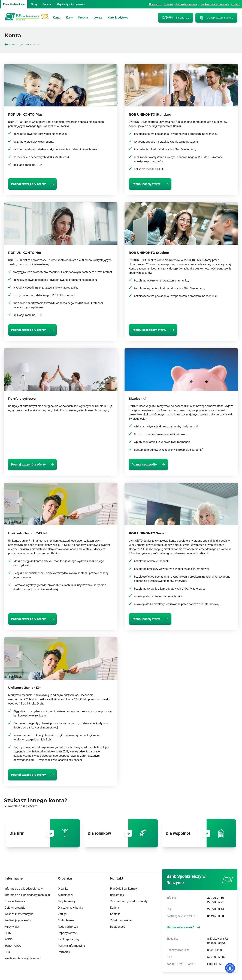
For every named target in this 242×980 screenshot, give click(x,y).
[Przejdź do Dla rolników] (128, 833)
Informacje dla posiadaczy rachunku (27, 895)
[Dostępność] (230, 968)
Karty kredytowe (118, 18)
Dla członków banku (70, 908)
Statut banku (66, 920)
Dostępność (118, 927)
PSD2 (8, 933)
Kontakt (235, 4)
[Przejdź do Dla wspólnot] (207, 833)
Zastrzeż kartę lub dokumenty (129, 901)
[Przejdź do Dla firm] (50, 833)
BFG (7, 952)
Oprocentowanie (15, 901)
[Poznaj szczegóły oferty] (38, 184)
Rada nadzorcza (68, 927)
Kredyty (83, 18)
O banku (168, 4)
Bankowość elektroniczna (215, 4)
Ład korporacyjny (69, 939)
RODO (8, 939)
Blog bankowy (67, 901)
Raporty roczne (67, 933)
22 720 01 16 (216, 898)
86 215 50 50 (216, 916)
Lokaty (98, 18)
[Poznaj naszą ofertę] (156, 184)
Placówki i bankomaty (187, 4)
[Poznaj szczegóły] (154, 465)
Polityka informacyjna (71, 946)
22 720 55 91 (216, 902)
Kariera (114, 908)
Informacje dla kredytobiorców (24, 889)
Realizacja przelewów (18, 920)
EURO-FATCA (13, 946)
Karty (69, 18)
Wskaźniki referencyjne (19, 914)
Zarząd (62, 914)
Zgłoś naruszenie (121, 920)
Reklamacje (117, 895)
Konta (57, 18)
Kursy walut (12, 927)
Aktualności (155, 4)
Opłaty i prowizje (15, 908)
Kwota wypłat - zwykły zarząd (23, 958)
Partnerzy (64, 952)
